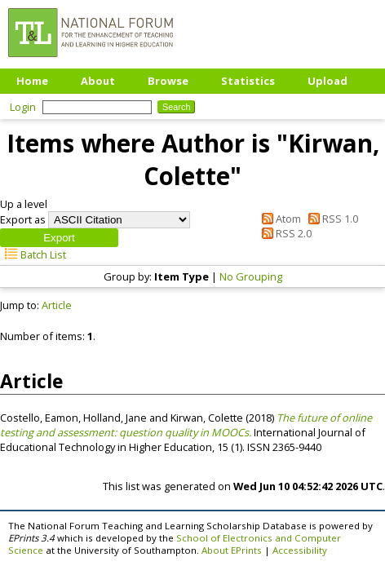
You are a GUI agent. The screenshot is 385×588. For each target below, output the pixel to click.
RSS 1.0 (331, 219)
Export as (23, 219)
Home (32, 81)
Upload (327, 81)
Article (57, 305)
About (98, 81)
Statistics (248, 81)
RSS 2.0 (284, 233)
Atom (279, 219)
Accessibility (300, 550)
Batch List (33, 254)
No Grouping (251, 276)
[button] (59, 238)
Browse (168, 81)
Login (23, 107)
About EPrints (232, 550)
